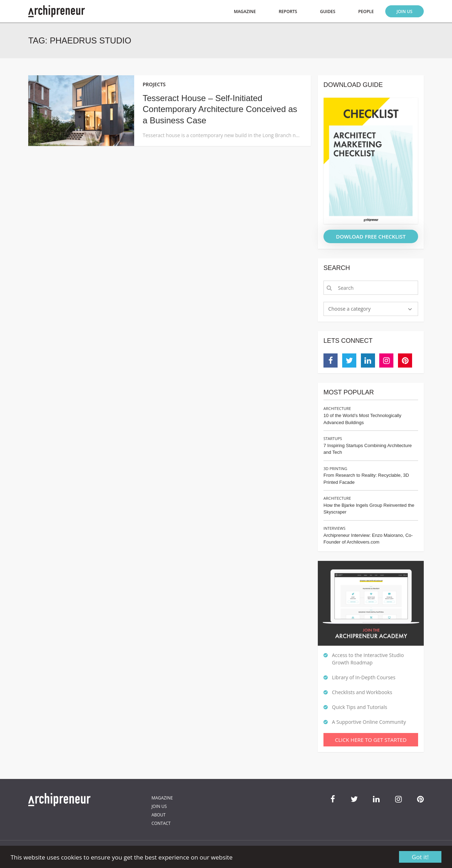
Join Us (405, 11)
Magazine (245, 11)
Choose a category (350, 309)
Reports (288, 11)
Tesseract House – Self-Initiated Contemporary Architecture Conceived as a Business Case (220, 109)
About (159, 815)
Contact (161, 823)
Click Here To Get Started (371, 740)
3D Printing (335, 468)
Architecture (337, 408)
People (366, 11)
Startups (333, 438)
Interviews (334, 528)
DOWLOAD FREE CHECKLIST (371, 236)
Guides (328, 11)
